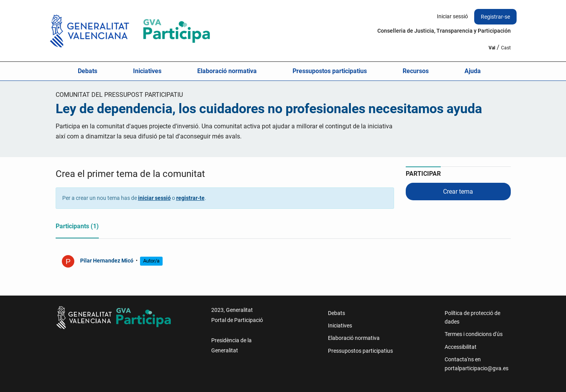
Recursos (416, 71)
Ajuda (473, 71)
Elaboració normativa (227, 71)
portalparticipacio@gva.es (477, 368)
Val (492, 48)
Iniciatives (147, 71)
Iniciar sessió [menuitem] (452, 16)
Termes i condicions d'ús (474, 334)
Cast (506, 48)
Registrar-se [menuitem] (495, 17)
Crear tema (458, 192)
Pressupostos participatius (330, 71)
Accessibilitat (461, 347)
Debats (88, 71)
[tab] (77, 228)
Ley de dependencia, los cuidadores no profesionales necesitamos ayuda (269, 108)
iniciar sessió (154, 198)
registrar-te (190, 198)
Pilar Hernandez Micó (107, 261)
